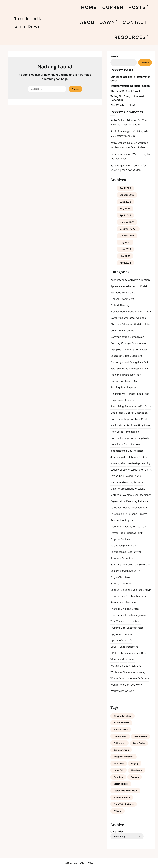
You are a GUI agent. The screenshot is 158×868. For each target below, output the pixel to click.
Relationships (118, 552)
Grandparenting (120, 419)
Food (146, 394)
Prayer (114, 533)
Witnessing (139, 672)
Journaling (117, 457)
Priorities (131, 533)
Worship (129, 691)
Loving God (117, 476)
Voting (131, 659)
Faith (147, 362)
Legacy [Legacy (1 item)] (135, 763)
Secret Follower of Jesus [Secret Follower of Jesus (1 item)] (125, 791)
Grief (144, 419)
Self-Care (144, 564)
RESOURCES (130, 37)
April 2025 (125, 215)
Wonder (115, 685)
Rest (129, 552)
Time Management (136, 615)
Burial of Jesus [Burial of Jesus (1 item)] (121, 730)
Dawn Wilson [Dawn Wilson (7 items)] (141, 736)
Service (124, 571)
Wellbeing (116, 672)
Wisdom (127, 672)
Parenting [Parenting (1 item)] (118, 777)
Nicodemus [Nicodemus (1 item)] (137, 770)
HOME (89, 7)
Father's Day (128, 375)
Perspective (117, 520)
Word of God (128, 685)
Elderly (127, 356)
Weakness (135, 666)
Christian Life (142, 324)
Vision (123, 659)
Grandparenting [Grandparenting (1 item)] (121, 750)
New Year (132, 495)
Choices (141, 318)
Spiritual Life (118, 596)
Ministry (115, 489)
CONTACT (135, 22)
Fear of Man (132, 381)
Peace (127, 508)
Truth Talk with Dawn (28, 22)
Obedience (145, 495)
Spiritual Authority (121, 583)
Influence (138, 451)
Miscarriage (127, 489)
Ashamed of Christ (136, 286)
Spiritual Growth (142, 590)
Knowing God (118, 463)
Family (144, 368)
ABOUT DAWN (98, 22)
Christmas (128, 331)
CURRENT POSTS (124, 7)
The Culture (117, 615)
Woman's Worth (120, 678)
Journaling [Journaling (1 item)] (119, 763)
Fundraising (117, 406)
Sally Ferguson (119, 154)
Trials (138, 621)
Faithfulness (133, 368)
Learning (146, 463)
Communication (120, 337)
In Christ (126, 444)
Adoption (144, 280)
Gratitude (135, 419)
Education (116, 356)
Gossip (130, 413)
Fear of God (117, 381)
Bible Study (128, 293)
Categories (117, 831)
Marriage (116, 482)
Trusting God (118, 628)
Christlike (116, 331)
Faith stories (118, 368)
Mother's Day (118, 495)
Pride (122, 533)
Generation (131, 406)
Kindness (144, 457)
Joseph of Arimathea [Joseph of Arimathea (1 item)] (124, 757)
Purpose (115, 539)
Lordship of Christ (141, 470)
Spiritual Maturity (136, 596)
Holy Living (145, 425)
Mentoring (128, 482)
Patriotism (116, 508)
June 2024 (125, 249)
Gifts (141, 406)
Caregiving (117, 318)
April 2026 (125, 188)
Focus (139, 394)
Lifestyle (125, 470)
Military (139, 482)
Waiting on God (120, 666)
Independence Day (121, 451)
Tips (113, 621)
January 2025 (127, 222)
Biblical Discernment (122, 299)
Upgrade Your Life (121, 640)
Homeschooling (120, 438)
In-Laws (136, 444)
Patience (143, 501)
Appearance (117, 286)
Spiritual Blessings (121, 590)
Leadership (133, 463)
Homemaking (131, 432)
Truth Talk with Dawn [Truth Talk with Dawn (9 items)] (124, 804)
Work (139, 685)
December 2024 (128, 229)
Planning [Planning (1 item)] (135, 777)
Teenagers (132, 602)
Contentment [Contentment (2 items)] (120, 736)
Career (148, 312)
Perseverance (139, 508)
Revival (137, 552)
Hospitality (143, 438)
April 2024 (125, 263)
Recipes (125, 539)
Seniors (115, 571)
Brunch (139, 312)
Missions (140, 489)
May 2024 (125, 256)
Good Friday (118, 413)
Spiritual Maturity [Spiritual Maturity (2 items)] (122, 797)
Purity (140, 533)
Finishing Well (118, 394)
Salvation (127, 558)
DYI (137, 349)
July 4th (133, 457)
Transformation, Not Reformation (130, 86)
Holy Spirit (117, 432)
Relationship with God (123, 546)
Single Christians (120, 577)
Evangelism (136, 362)
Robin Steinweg (120, 131)
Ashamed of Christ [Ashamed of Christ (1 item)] (123, 716)
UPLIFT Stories (119, 653)
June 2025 (125, 202)
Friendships (132, 400)
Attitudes (116, 293)
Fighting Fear (118, 387)
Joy (126, 457)
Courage (126, 343)
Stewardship (118, 602)
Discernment (139, 343)
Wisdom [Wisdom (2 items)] (117, 811)
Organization (118, 501)
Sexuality (135, 571)
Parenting (132, 501)
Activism (133, 280)
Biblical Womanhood (122, 312)
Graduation (141, 413)
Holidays (132, 425)
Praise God (140, 527)
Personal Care (119, 514)
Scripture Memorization (124, 564)
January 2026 (127, 195)
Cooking (115, 343)
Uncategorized (135, 628)
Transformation (125, 621)
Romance (116, 558)
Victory (115, 659)
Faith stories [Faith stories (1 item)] (120, 743)
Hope (133, 438)
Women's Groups (139, 678)
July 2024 (125, 242)
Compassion (137, 337)
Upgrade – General (121, 634)
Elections (137, 356)
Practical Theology (121, 527)
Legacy (115, 470)
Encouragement (120, 362)
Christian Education (122, 324)
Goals (148, 406)
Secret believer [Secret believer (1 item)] (121, 784)
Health (123, 425)
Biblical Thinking (120, 305)
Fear (138, 375)
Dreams (130, 349)
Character (130, 318)
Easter (143, 349)
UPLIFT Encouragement (124, 647)
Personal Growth (137, 514)
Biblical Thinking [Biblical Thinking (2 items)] (121, 723)
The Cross (133, 609)
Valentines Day (137, 653)
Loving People (133, 476)
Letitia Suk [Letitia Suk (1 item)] (118, 770)
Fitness (131, 394)
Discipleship (117, 349)
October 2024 (127, 236)
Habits (114, 425)
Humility (115, 444)
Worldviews (117, 691)
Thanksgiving (118, 609)
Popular (129, 520)
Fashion (115, 375)
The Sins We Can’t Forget (125, 91)
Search (114, 56)
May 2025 (125, 208)
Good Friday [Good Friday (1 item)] (139, 743)
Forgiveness (117, 400)
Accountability (119, 280)
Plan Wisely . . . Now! (123, 105)
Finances (131, 387)
